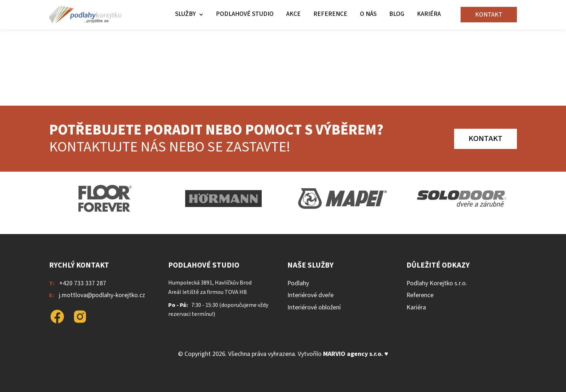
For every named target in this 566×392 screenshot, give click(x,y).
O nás (368, 14)
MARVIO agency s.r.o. (353, 354)
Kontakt (489, 15)
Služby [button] (185, 14)
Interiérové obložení (314, 307)
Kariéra (429, 14)
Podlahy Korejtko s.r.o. (437, 283)
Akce (293, 14)
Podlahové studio (245, 14)
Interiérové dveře (310, 295)
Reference (330, 14)
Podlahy (298, 283)
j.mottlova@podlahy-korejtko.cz (102, 295)
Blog (397, 14)
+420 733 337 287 (83, 283)
